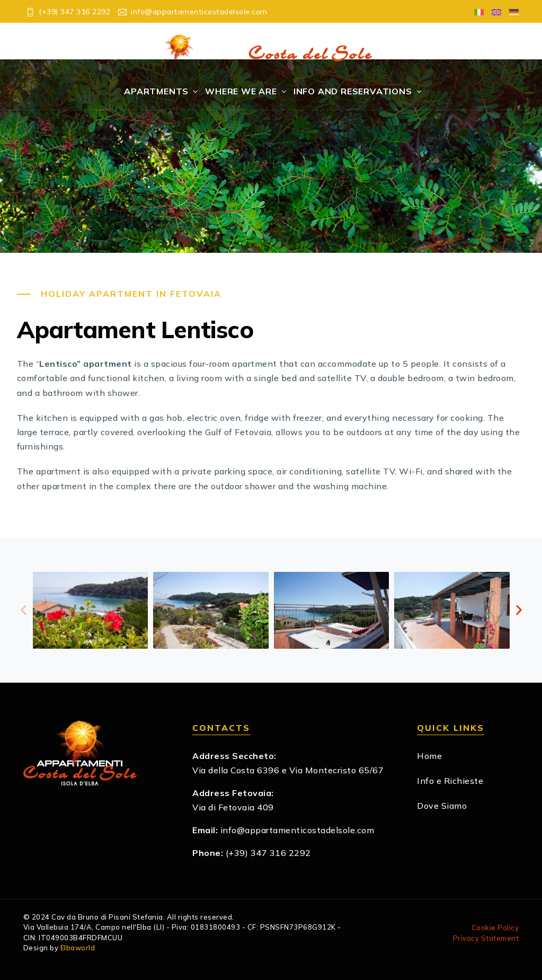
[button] (24, 610)
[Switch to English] (492, 11)
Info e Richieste (450, 781)
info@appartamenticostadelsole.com (297, 830)
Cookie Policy (495, 928)
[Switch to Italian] (475, 11)
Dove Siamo (442, 806)
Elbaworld (78, 948)
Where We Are (241, 91)
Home (429, 756)
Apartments (156, 91)
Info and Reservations (353, 91)
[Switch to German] (510, 11)
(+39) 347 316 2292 (268, 853)
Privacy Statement (486, 938)
